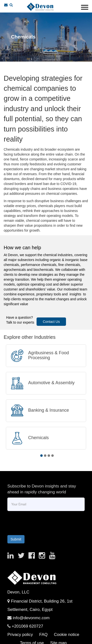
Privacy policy (20, 635)
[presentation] (40, 522)
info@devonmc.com (31, 618)
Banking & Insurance (49, 410)
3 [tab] (49, 456)
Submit (16, 539)
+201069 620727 (27, 626)
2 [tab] (45, 456)
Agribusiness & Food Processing (49, 355)
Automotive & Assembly (51, 383)
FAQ (43, 635)
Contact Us (51, 322)
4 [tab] (53, 456)
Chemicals (39, 438)
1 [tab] (41, 456)
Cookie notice (67, 635)
